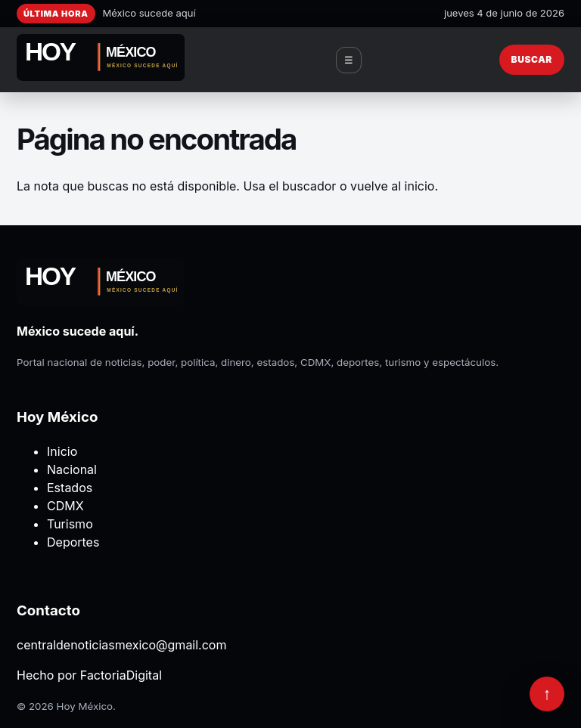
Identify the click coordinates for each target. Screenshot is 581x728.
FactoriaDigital (121, 675)
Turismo (70, 524)
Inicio (62, 451)
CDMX (65, 506)
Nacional (72, 469)
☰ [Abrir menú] (349, 60)
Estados (70, 488)
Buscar (532, 59)
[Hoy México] (101, 60)
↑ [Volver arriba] (547, 694)
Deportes (73, 542)
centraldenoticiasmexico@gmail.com (121, 645)
